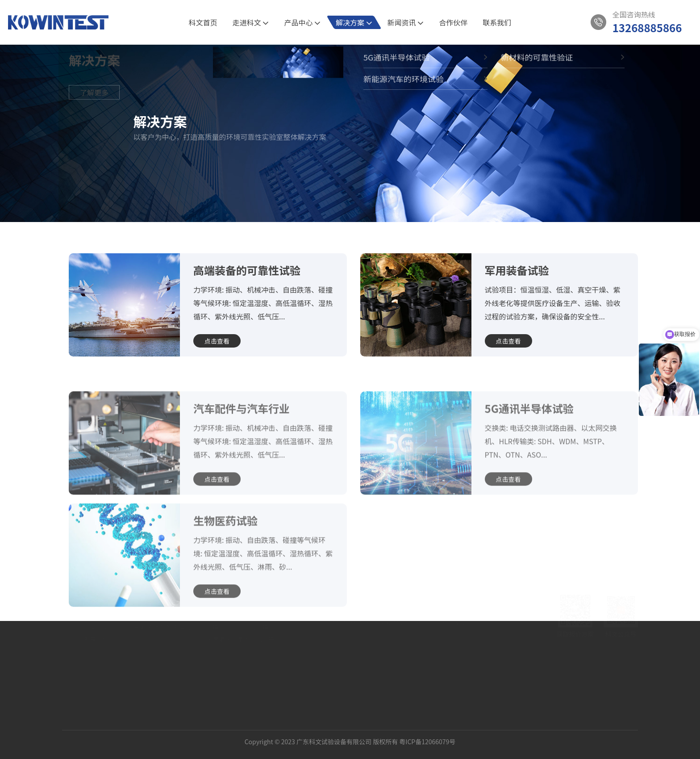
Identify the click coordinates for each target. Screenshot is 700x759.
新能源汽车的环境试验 (166, 659)
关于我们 (96, 613)
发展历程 (96, 671)
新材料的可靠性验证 (162, 647)
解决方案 (354, 22)
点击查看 (217, 341)
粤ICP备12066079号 (427, 735)
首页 (85, 209)
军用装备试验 (517, 270)
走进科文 (251, 22)
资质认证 (96, 647)
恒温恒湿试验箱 (228, 636)
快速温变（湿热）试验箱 (240, 671)
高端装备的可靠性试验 (247, 270)
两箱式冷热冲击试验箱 (237, 647)
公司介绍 (96, 636)
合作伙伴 (453, 22)
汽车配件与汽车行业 (242, 436)
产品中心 (302, 22)
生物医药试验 (225, 548)
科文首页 (203, 22)
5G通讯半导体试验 (164, 209)
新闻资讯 (406, 22)
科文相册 (96, 659)
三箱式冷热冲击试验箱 (237, 659)
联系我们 (497, 22)
